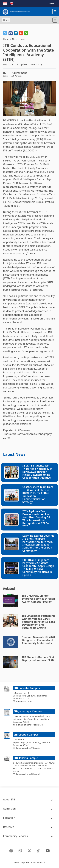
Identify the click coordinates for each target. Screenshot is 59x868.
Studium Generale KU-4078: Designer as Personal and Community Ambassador (39, 640)
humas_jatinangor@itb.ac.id (29, 725)
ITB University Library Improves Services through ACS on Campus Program (38, 599)
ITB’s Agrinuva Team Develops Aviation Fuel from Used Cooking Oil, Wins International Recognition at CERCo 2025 (37, 519)
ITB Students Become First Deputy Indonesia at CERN (38, 659)
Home (6, 39)
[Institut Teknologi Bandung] (16, 12)
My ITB (51, 4)
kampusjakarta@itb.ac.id (28, 774)
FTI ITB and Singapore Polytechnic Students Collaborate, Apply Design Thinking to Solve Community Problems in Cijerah (38, 567)
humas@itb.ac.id (24, 701)
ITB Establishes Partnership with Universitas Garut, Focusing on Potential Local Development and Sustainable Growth (39, 622)
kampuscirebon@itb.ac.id (28, 748)
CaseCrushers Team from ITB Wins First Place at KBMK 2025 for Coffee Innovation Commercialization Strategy (38, 494)
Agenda (25, 862)
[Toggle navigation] (55, 20)
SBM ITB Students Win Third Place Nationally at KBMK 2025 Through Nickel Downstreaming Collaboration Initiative (37, 472)
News (15, 39)
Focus (34, 862)
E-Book (42, 862)
